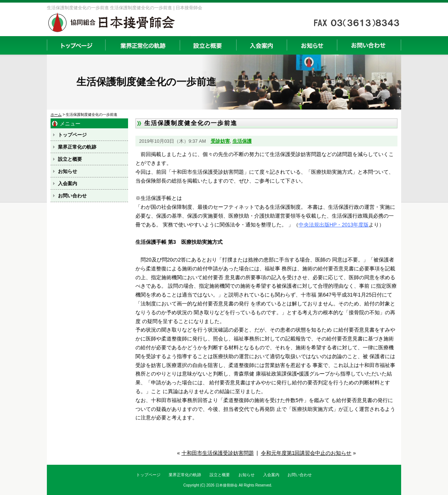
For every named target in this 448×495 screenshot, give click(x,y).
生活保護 (242, 141)
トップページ (76, 45)
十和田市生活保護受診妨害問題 (218, 453)
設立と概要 (208, 45)
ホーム (56, 115)
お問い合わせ (369, 45)
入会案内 (261, 45)
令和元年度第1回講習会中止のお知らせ (306, 453)
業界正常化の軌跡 (142, 45)
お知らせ (312, 45)
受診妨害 (220, 141)
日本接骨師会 (227, 485)
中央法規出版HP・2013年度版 (334, 225)
